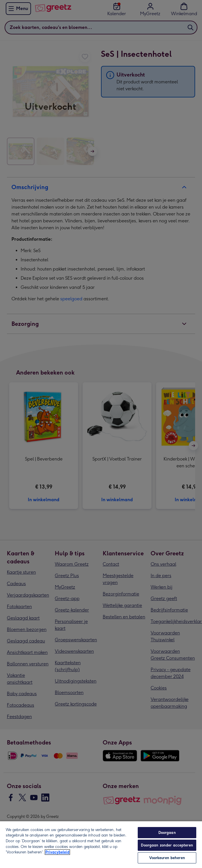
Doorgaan (167, 833)
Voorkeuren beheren (167, 858)
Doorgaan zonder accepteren (167, 845)
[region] (101, 844)
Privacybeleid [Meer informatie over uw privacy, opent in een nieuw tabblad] (57, 852)
